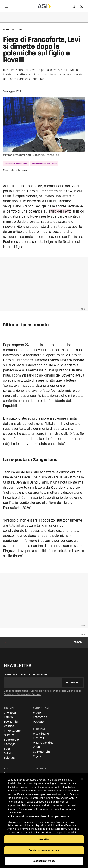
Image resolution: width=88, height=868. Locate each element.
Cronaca (10, 713)
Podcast (39, 722)
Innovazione (12, 731)
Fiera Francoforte (16, 164)
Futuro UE (40, 738)
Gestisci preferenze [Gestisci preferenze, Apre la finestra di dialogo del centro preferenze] (44, 861)
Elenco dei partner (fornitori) (25, 830)
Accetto (44, 839)
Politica (9, 726)
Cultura (17, 30)
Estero (8, 717)
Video (37, 713)
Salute (8, 753)
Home (6, 30)
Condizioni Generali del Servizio (22, 694)
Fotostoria (40, 717)
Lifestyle (10, 744)
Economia (11, 722)
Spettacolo (11, 740)
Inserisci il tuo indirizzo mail (26, 674)
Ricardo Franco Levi (45, 164)
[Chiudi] (82, 779)
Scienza (9, 758)
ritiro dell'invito (60, 211)
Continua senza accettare (44, 850)
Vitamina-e (41, 734)
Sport (8, 749)
